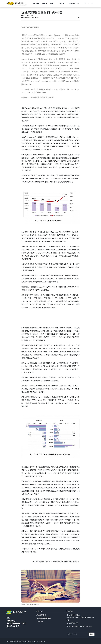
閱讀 (52, 4)
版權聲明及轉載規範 (44, 618)
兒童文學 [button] (61, 4)
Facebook (40, 621)
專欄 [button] (44, 4)
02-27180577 (74, 623)
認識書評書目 (41, 615)
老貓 (32, 16)
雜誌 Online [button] (73, 4)
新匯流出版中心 (74, 615)
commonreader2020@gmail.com (80, 626)
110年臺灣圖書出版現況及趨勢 (31, 18)
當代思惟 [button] (36, 4)
